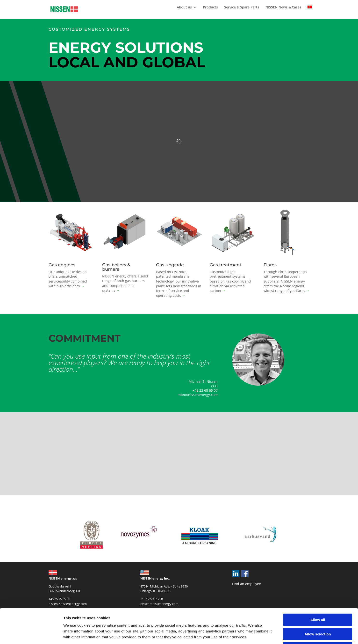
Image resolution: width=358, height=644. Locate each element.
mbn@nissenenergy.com (198, 395)
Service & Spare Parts (242, 7)
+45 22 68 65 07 (205, 390)
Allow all (318, 585)
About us (184, 7)
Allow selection (318, 599)
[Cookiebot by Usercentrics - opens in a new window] (31, 635)
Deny (318, 613)
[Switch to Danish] (310, 12)
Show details (254, 634)
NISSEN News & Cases (283, 7)
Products (210, 7)
